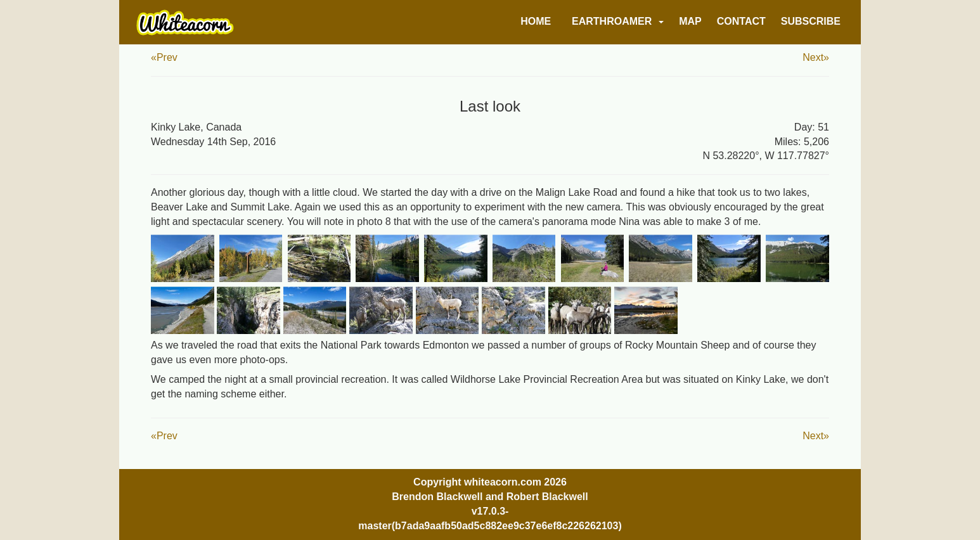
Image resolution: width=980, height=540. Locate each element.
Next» (816, 57)
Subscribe (811, 21)
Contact (741, 21)
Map (690, 21)
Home (536, 21)
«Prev (164, 57)
